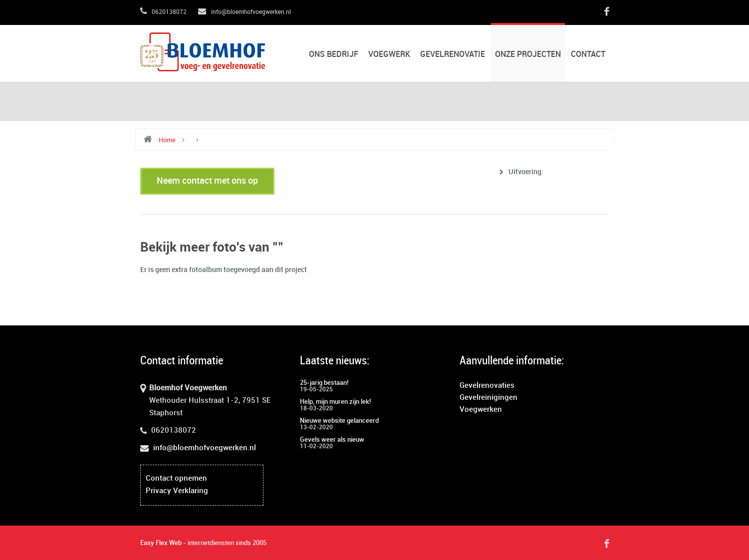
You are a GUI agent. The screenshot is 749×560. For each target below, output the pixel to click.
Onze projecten (528, 55)
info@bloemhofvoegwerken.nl (245, 12)
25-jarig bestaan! (324, 383)
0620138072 (163, 12)
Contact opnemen (176, 479)
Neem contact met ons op (207, 181)
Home (167, 140)
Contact (588, 55)
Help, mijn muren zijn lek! (335, 402)
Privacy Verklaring (177, 491)
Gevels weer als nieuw (332, 440)
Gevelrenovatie (453, 55)
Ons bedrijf (334, 55)
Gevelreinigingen (489, 398)
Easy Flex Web (161, 543)
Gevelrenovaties (487, 386)
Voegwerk (389, 55)
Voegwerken (481, 410)
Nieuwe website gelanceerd (339, 421)
